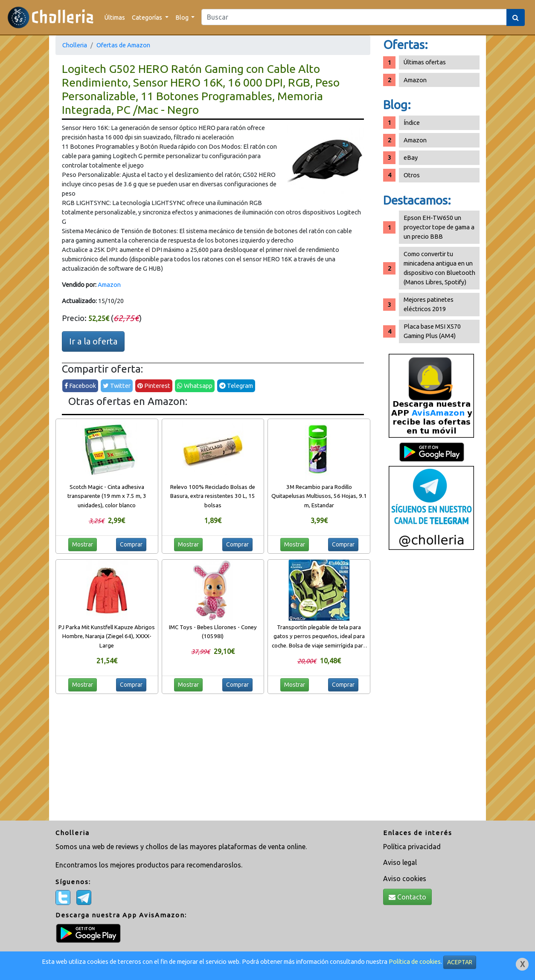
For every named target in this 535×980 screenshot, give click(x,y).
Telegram (236, 386)
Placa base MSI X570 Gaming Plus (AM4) (432, 331)
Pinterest (154, 386)
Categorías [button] (148, 17)
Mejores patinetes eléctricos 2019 (429, 304)
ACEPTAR (460, 962)
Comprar (131, 544)
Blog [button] (183, 17)
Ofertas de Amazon (123, 45)
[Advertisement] (431, 688)
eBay (411, 158)
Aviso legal (400, 862)
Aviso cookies (405, 879)
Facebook (80, 386)
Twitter (117, 386)
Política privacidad (412, 847)
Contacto (407, 897)
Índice (412, 123)
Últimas (115, 17)
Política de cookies (415, 961)
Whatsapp (195, 386)
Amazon (109, 285)
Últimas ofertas (425, 62)
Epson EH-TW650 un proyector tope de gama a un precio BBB (439, 227)
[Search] (354, 17)
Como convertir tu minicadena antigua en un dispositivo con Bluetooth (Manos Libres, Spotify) (439, 268)
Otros (412, 175)
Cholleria (75, 45)
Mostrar (83, 544)
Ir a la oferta (93, 341)
